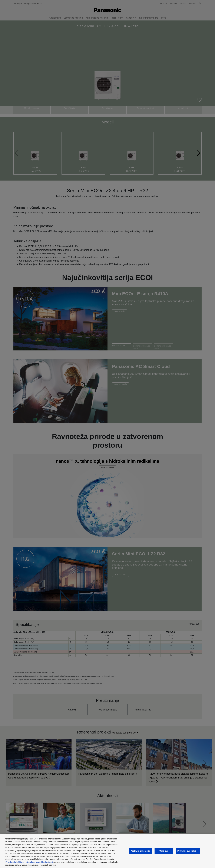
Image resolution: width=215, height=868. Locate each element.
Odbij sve (164, 851)
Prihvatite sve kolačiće (188, 851)
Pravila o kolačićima (15, 862)
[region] (107, 851)
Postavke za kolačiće (140, 851)
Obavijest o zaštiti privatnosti (40, 862)
